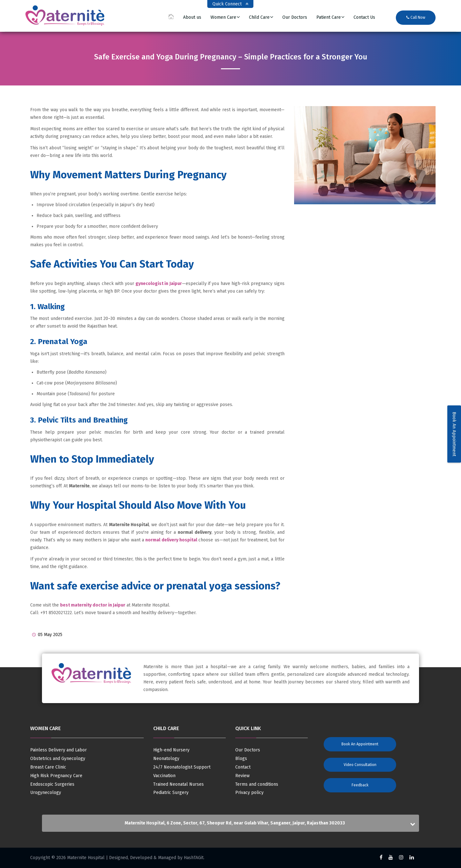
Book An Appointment (454, 434)
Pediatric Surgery (171, 793)
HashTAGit (194, 858)
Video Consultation (360, 765)
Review (242, 776)
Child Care (259, 17)
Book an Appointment (360, 744)
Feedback (360, 785)
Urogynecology (46, 793)
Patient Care (329, 17)
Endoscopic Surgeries (52, 784)
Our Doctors (295, 17)
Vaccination (164, 776)
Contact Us (364, 17)
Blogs (241, 759)
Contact (243, 767)
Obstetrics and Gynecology (58, 759)
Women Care (223, 17)
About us (192, 17)
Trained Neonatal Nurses (179, 784)
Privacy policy (249, 793)
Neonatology (166, 759)
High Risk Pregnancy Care (56, 776)
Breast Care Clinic (48, 767)
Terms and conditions (257, 784)
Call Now (416, 18)
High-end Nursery (171, 750)
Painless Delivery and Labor (58, 750)
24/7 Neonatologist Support (182, 767)
